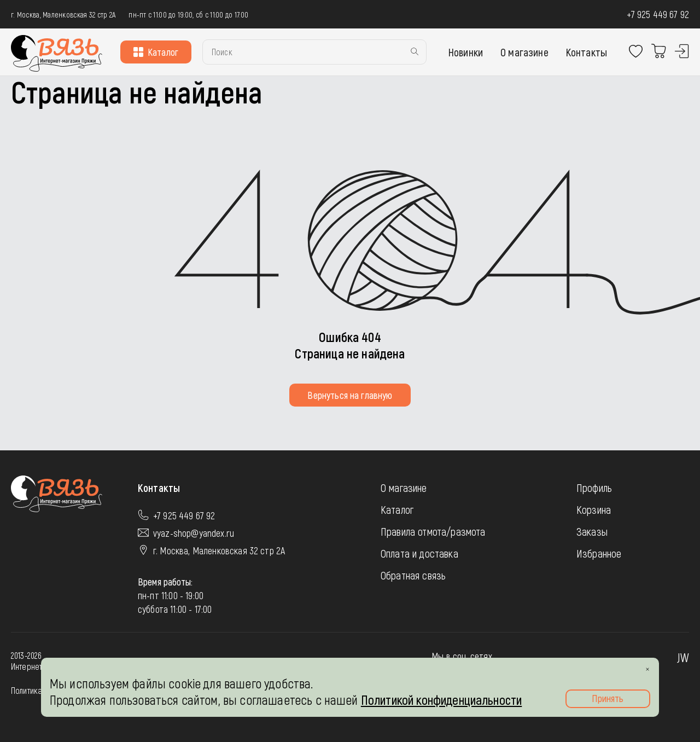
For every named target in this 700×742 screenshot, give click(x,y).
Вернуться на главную (350, 395)
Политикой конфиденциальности (441, 700)
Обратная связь (413, 575)
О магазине (524, 52)
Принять (608, 698)
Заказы (592, 531)
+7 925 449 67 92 (658, 14)
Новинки (466, 52)
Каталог (156, 52)
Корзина (594, 509)
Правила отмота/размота (433, 531)
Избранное (599, 553)
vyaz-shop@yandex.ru (194, 533)
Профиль (594, 488)
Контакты (587, 52)
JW (683, 657)
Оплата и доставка (419, 553)
